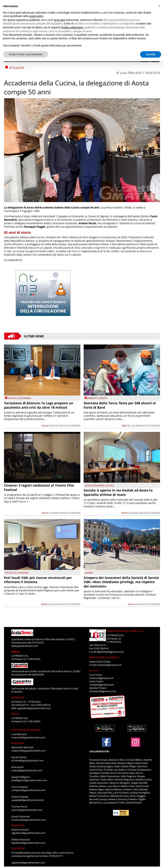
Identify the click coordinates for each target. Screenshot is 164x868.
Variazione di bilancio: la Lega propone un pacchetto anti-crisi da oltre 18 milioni (39, 405)
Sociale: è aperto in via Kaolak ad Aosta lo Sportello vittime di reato (118, 492)
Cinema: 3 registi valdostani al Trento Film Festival (39, 487)
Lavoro (89, 573)
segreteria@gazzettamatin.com (34, 708)
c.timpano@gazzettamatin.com (28, 790)
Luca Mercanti (131, 73)
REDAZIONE (18, 697)
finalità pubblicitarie (72, 27)
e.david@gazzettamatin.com (27, 770)
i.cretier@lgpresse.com (102, 685)
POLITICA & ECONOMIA (19, 398)
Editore (16, 652)
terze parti (60, 20)
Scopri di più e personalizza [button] (26, 54)
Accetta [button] (151, 54)
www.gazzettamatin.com (25, 646)
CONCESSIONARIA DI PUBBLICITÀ (125, 631)
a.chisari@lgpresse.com (109, 665)
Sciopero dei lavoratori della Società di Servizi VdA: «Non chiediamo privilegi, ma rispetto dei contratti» (121, 582)
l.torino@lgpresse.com (101, 678)
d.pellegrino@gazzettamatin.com (29, 780)
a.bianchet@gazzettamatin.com (28, 751)
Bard (125, 425)
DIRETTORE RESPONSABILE (26, 730)
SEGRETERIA (18, 825)
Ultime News (34, 336)
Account (94, 671)
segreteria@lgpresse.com (110, 652)
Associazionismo (94, 486)
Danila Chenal (59, 425)
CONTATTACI (18, 848)
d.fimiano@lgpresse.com (103, 691)
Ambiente (92, 398)
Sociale (110, 486)
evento (103, 398)
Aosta (45, 425)
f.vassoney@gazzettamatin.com (29, 820)
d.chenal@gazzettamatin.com (27, 760)
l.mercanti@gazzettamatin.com (28, 737)
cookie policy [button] (36, 16)
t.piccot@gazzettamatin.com (27, 810)
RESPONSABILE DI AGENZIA (104, 657)
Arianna (142, 604)
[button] (159, 6)
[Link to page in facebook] (106, 742)
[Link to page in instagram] (136, 745)
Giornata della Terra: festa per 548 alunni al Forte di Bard (120, 405)
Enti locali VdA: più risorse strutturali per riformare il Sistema (38, 580)
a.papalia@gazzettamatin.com (28, 800)
